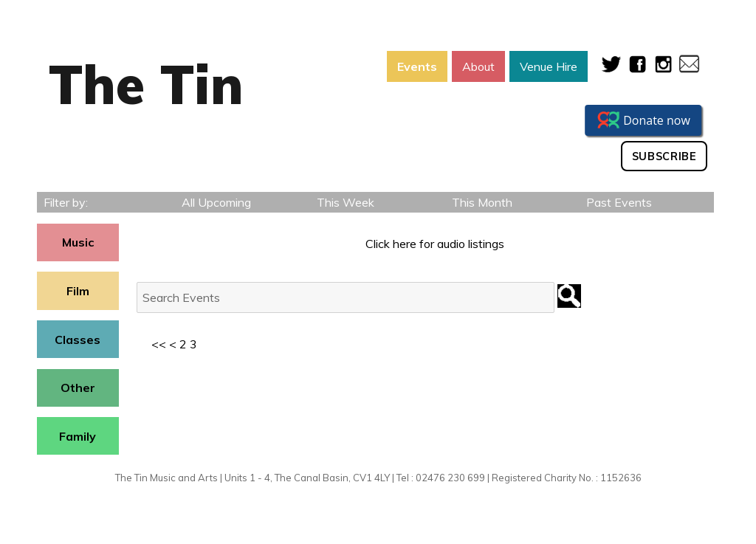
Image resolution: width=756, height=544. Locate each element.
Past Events (619, 202)
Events (417, 66)
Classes (78, 340)
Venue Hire (549, 66)
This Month (482, 202)
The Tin (146, 84)
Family (78, 436)
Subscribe (664, 156)
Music (78, 242)
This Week (346, 202)
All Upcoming (216, 202)
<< (159, 344)
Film (78, 291)
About (478, 66)
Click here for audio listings (435, 244)
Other (78, 388)
